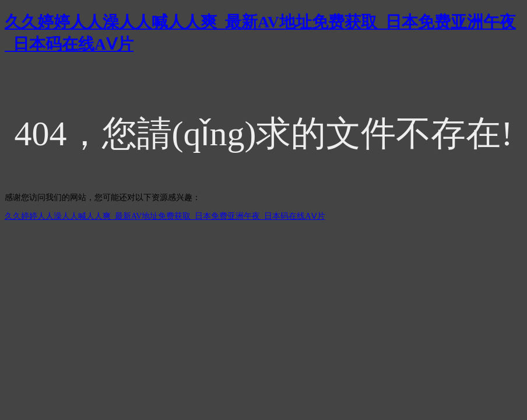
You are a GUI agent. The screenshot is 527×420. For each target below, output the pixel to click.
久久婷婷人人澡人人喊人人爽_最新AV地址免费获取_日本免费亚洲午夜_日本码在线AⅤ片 (165, 216)
